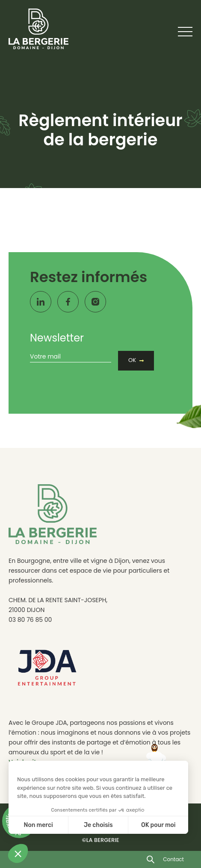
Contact (173, 859)
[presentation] (95, 379)
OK (132, 360)
